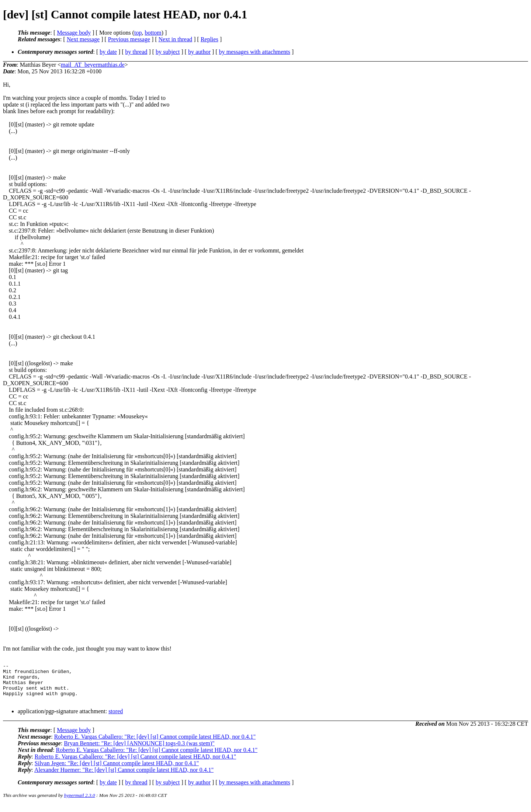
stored (116, 719)
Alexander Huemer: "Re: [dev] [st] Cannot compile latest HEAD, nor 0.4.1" (124, 778)
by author (199, 52)
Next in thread (176, 39)
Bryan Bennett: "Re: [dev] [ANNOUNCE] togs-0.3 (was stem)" (139, 751)
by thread (136, 52)
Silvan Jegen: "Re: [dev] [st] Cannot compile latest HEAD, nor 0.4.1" (117, 771)
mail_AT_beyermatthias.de (93, 65)
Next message (83, 39)
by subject (168, 52)
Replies (209, 39)
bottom (153, 33)
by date (108, 52)
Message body (74, 33)
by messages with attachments (255, 52)
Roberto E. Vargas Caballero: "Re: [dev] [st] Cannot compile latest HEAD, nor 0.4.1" (155, 744)
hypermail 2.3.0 (80, 803)
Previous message (129, 39)
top (138, 33)
